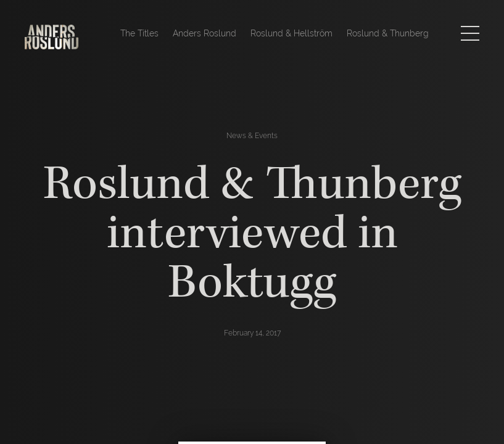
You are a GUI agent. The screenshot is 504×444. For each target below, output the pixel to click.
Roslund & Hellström (291, 33)
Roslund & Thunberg (388, 33)
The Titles (139, 33)
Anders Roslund (204, 33)
